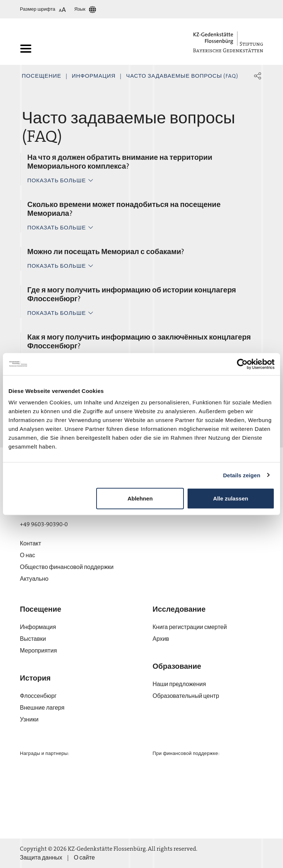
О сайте (84, 858)
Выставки (33, 639)
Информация (94, 76)
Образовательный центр (186, 696)
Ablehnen (140, 498)
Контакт (31, 543)
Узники (29, 719)
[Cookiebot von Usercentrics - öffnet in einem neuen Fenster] (242, 364)
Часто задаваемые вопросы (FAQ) (182, 76)
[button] (258, 76)
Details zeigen (242, 475)
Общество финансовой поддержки (67, 567)
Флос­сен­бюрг (38, 696)
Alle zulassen (230, 498)
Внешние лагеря (42, 708)
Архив (161, 639)
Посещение (41, 76)
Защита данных (41, 858)
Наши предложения (179, 684)
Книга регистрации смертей (190, 627)
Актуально (34, 579)
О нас (27, 555)
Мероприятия (38, 651)
